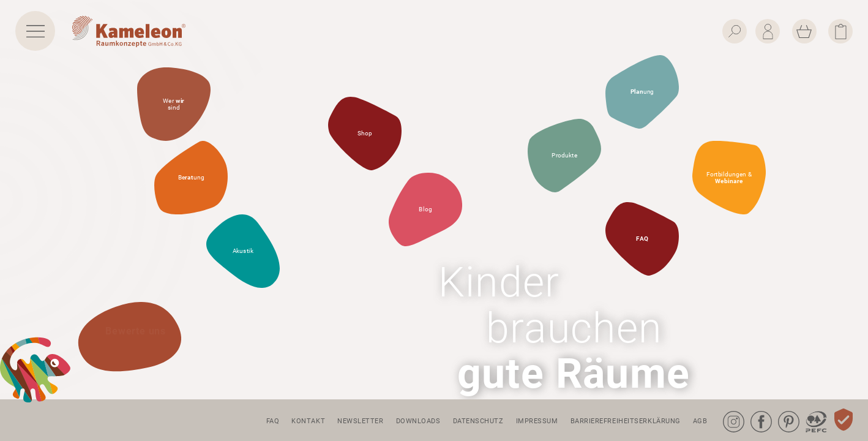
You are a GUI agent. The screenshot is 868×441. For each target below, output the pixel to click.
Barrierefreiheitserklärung (626, 421)
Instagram (725, 411)
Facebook (753, 411)
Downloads (418, 421)
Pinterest (780, 411)
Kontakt (308, 421)
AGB (700, 421)
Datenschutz (478, 421)
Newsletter (361, 421)
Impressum (537, 421)
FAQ (273, 421)
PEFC (807, 411)
